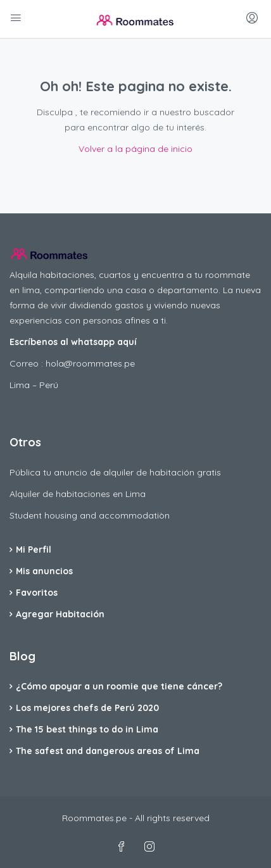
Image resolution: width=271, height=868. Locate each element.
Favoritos (37, 593)
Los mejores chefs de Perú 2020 (87, 708)
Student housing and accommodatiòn (90, 515)
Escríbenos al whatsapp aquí (73, 342)
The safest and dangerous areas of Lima (108, 751)
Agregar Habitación (60, 614)
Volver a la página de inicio (135, 149)
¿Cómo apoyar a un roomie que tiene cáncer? (119, 686)
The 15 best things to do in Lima (87, 729)
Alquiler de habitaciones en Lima (78, 494)
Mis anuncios (44, 571)
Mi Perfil (34, 550)
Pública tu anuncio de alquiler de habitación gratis (115, 472)
